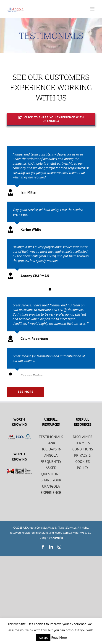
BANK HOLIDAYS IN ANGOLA (51, 449)
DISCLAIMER (83, 437)
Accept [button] (43, 638)
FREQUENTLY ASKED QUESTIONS (51, 468)
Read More (59, 637)
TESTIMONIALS (51, 437)
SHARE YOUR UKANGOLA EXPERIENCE (51, 486)
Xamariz (58, 538)
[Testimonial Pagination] (50, 289)
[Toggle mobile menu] (93, 9)
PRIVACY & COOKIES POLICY (83, 461)
